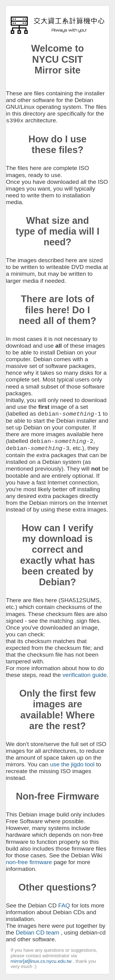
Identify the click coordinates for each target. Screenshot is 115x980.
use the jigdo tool (72, 764)
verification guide (85, 675)
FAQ (64, 905)
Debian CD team (37, 933)
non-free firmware (29, 862)
